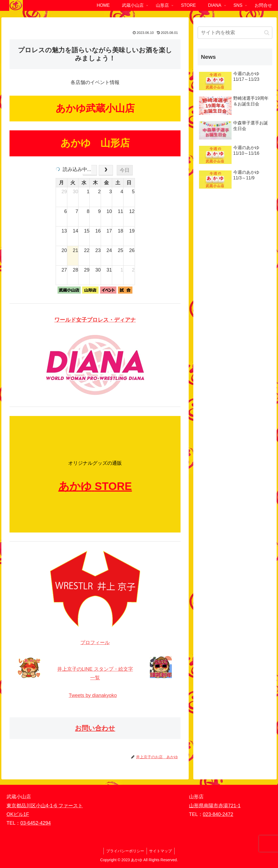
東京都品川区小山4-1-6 (32, 806)
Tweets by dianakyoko (93, 695)
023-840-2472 (218, 814)
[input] (235, 33)
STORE (113, 486)
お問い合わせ (95, 728)
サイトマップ (161, 851)
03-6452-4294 (36, 823)
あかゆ (75, 486)
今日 (125, 170)
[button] (267, 33)
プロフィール (95, 643)
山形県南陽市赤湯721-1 (215, 806)
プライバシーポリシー (125, 851)
